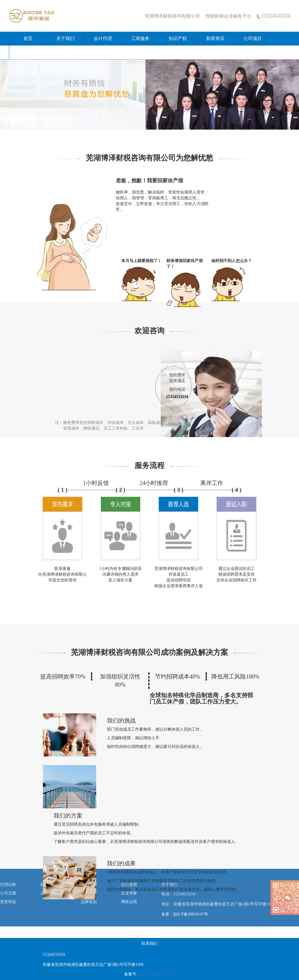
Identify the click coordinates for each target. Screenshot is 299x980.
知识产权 (178, 38)
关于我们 (65, 38)
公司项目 (253, 38)
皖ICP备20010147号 (191, 914)
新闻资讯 (215, 38)
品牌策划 (89, 902)
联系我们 (28, 52)
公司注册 (8, 893)
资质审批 (8, 902)
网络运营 (129, 902)
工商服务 (140, 38)
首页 (28, 38)
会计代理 (103, 38)
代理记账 (8, 885)
